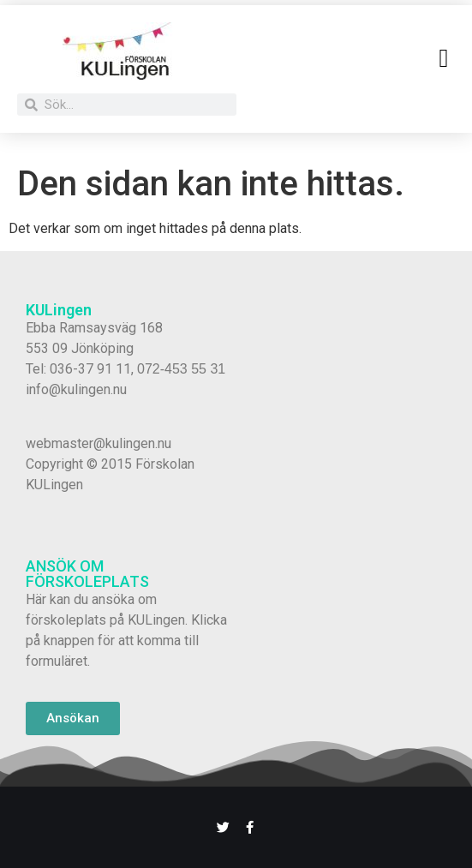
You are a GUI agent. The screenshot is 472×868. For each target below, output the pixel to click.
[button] (444, 58)
